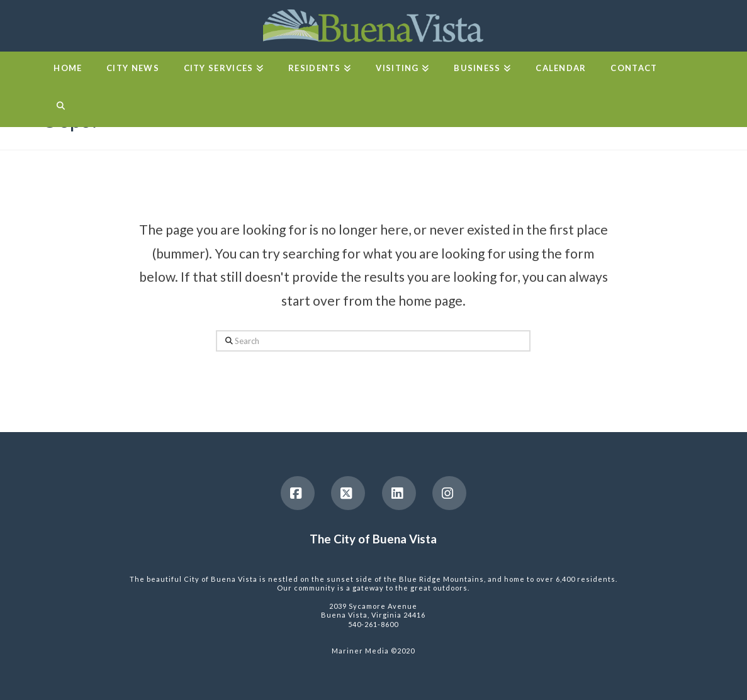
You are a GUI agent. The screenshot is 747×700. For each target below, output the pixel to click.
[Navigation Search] (60, 108)
